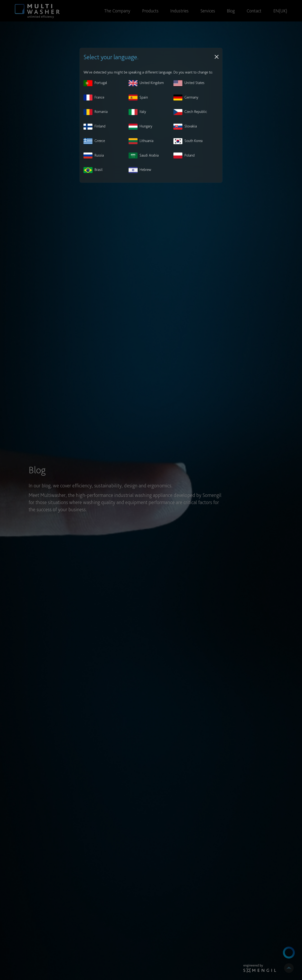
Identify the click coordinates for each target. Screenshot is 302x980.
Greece (94, 141)
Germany (186, 97)
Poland (184, 155)
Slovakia (185, 127)
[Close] (217, 57)
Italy (137, 112)
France (94, 97)
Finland (94, 127)
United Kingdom (146, 83)
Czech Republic (190, 112)
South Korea (188, 141)
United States (189, 83)
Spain (138, 97)
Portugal (95, 83)
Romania (96, 112)
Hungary (140, 127)
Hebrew (140, 170)
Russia (94, 155)
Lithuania (141, 141)
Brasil (93, 170)
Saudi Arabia (144, 155)
